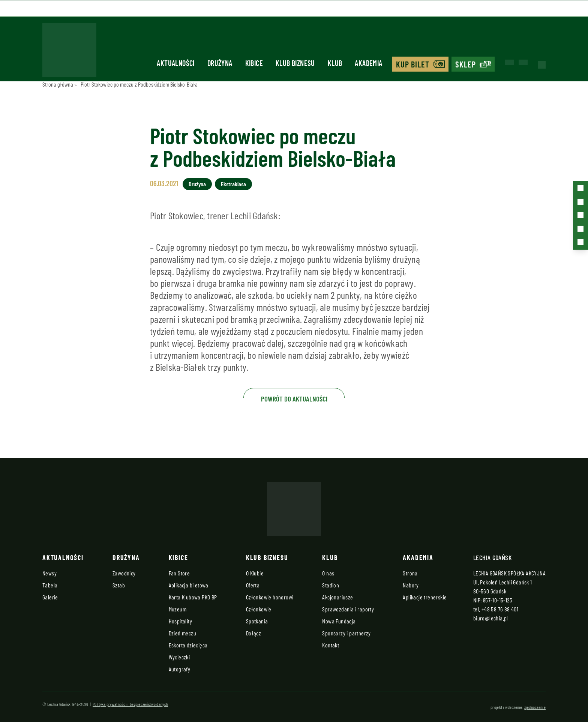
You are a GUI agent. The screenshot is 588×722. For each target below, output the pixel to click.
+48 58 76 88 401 (500, 609)
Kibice (254, 63)
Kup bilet (413, 64)
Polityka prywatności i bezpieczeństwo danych (130, 704)
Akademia (368, 63)
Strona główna (58, 84)
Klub (335, 63)
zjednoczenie (535, 707)
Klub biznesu (295, 63)
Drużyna (220, 63)
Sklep (466, 64)
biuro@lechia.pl (491, 618)
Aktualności (175, 63)
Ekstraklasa (233, 184)
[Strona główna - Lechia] (69, 52)
